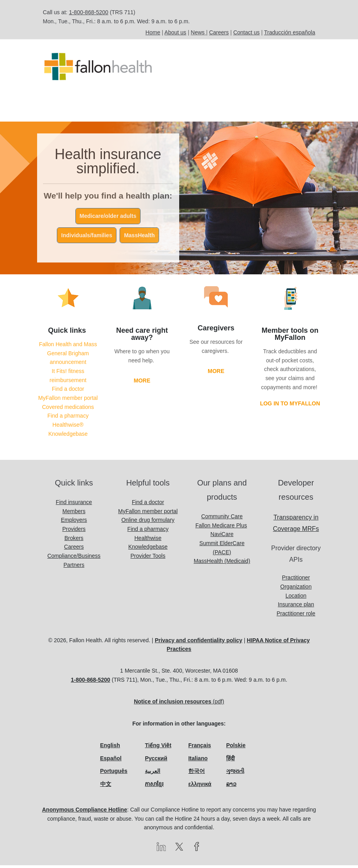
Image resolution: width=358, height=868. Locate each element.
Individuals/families (87, 238)
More (142, 383)
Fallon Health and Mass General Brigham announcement (68, 356)
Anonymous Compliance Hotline (84, 812)
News (198, 32)
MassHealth (139, 238)
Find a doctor (68, 392)
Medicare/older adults (108, 219)
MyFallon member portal (68, 401)
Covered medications (68, 410)
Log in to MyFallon (290, 406)
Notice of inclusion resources (172, 704)
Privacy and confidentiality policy (199, 643)
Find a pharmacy (68, 418)
